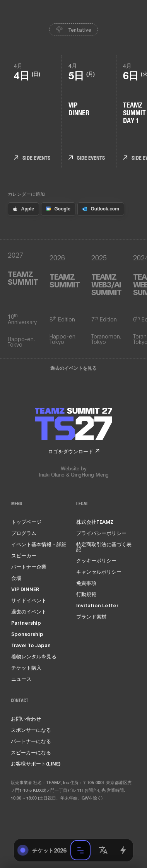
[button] (103, 850)
